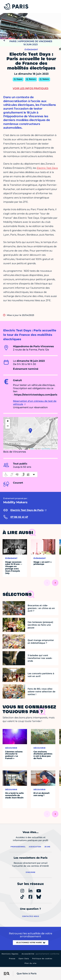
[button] (30, 431)
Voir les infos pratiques (30, 88)
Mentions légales (10, 954)
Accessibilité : (41, 954)
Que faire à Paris (27, 973)
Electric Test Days (47, 168)
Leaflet (31, 449)
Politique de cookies (42, 959)
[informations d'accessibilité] (20, 474)
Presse (12, 959)
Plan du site (30, 963)
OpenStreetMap (46, 449)
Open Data (24, 959)
